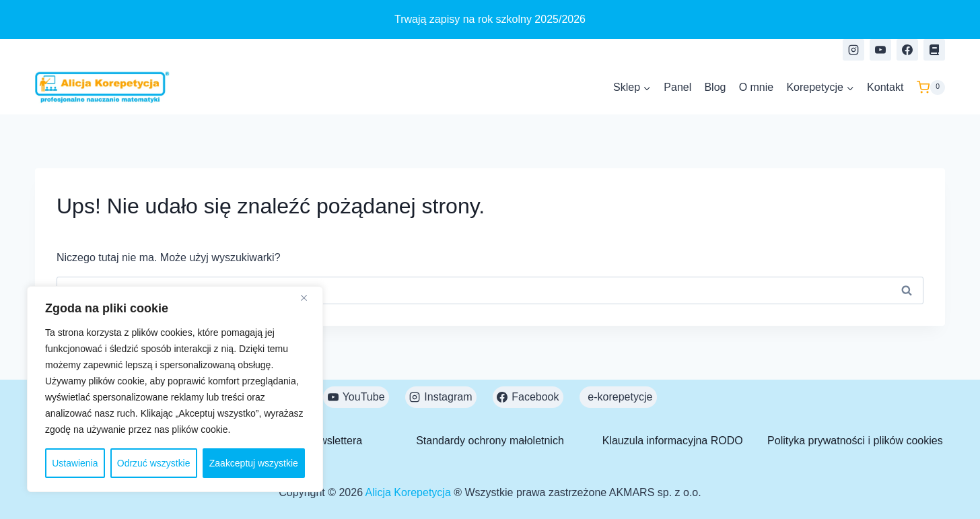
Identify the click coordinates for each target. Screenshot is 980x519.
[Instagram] (853, 50)
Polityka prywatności (816, 441)
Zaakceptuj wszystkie (254, 463)
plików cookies (908, 441)
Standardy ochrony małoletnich (490, 441)
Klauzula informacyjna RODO (673, 441)
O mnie (757, 87)
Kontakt (885, 87)
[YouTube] (880, 50)
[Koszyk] (931, 88)
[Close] (309, 298)
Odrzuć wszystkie (154, 463)
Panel (677, 87)
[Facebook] (907, 50)
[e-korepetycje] (934, 50)
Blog (715, 87)
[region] (175, 389)
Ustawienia (75, 463)
